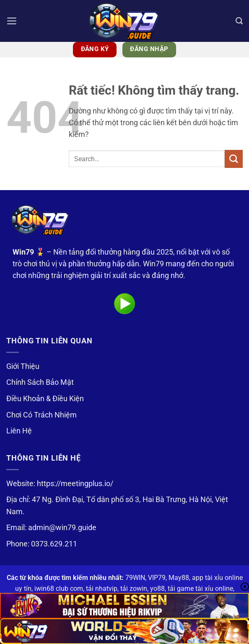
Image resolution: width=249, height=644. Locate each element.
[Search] (239, 21)
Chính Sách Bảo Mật (40, 382)
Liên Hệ (19, 431)
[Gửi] (234, 159)
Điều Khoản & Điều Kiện (45, 399)
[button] (12, 21)
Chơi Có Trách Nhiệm (41, 415)
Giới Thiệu (23, 366)
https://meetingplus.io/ (75, 484)
